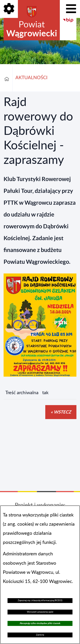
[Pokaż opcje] (9, 9)
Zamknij (40, 635)
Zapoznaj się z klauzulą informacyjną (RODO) (40, 600)
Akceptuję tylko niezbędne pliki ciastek (40, 623)
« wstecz (61, 412)
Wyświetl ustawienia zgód (40, 612)
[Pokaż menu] (71, 9)
